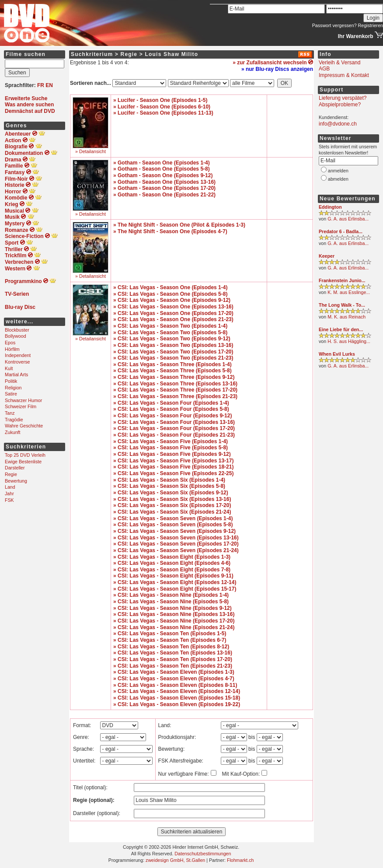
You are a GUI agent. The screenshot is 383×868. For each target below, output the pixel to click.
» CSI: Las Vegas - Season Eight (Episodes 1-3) (172, 557)
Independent (18, 355)
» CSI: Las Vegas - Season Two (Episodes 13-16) (173, 345)
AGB (324, 69)
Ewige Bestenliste (23, 462)
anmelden (338, 171)
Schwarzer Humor (23, 400)
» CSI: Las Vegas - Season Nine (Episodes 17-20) (174, 621)
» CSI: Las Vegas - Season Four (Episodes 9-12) (172, 416)
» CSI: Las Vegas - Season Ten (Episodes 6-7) (170, 640)
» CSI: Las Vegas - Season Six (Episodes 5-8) (169, 486)
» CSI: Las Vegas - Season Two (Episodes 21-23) (173, 358)
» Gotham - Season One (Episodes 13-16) (164, 182)
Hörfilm (12, 349)
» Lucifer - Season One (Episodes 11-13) (163, 113)
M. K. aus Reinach (346, 317)
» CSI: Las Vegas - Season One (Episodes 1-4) (170, 287)
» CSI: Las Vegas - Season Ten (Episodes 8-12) (171, 647)
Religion (13, 388)
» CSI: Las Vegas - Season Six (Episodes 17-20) (172, 505)
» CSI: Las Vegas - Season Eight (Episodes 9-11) (173, 576)
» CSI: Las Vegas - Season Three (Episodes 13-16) (175, 384)
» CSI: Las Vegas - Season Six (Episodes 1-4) (169, 480)
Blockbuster (17, 330)
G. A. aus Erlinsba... (348, 219)
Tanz (10, 413)
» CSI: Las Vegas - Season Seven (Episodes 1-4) (173, 518)
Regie (11, 474)
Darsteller (15, 468)
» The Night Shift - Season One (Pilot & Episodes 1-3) (179, 225)
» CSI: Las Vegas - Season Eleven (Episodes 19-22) (177, 704)
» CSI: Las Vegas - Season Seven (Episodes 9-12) (174, 531)
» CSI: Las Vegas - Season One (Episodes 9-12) (172, 300)
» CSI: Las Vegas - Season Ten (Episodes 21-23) (173, 666)
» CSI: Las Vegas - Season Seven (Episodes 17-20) (176, 544)
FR (41, 85)
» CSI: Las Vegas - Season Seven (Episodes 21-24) (176, 550)
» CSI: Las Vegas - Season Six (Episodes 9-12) (171, 493)
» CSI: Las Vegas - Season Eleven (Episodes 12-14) (177, 691)
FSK (9, 500)
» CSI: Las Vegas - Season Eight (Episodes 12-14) (175, 582)
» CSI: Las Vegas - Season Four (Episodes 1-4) (171, 403)
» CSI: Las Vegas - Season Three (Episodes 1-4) (172, 364)
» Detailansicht (91, 151)
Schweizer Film (21, 406)
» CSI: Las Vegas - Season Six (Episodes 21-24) (172, 512)
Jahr (9, 493)
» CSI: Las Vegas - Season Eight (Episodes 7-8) (172, 570)
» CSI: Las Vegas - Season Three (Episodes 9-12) (174, 377)
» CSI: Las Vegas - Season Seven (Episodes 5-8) (173, 525)
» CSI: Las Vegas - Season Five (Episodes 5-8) (171, 448)
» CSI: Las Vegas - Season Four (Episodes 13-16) (174, 422)
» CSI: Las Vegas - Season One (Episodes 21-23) (173, 319)
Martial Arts (16, 374)
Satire (11, 394)
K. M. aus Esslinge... (349, 292)
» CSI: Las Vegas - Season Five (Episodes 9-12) (172, 454)
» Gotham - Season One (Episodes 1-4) (162, 163)
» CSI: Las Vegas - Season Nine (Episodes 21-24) (174, 627)
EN (49, 85)
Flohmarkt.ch (240, 860)
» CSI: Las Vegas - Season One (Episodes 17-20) (173, 313)
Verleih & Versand (339, 63)
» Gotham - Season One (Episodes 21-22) (164, 195)
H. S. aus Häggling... (349, 341)
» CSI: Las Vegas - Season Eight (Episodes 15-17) (175, 589)
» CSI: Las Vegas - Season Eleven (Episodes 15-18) (177, 698)
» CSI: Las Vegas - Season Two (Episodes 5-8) (170, 332)
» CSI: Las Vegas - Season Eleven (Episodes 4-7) (174, 679)
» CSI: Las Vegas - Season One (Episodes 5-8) (170, 294)
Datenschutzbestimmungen (203, 854)
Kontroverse (17, 362)
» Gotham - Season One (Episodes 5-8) (162, 169)
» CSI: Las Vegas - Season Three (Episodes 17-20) (175, 390)
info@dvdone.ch (338, 124)
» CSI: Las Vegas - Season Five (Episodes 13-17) (173, 461)
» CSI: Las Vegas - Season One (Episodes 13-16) (173, 307)
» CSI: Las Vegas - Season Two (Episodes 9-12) (172, 339)
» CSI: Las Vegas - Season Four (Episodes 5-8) (171, 409)
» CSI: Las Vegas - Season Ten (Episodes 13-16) (173, 653)
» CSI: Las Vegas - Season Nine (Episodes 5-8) (171, 602)
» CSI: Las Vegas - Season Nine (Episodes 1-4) (171, 595)
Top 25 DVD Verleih (25, 455)
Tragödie (14, 420)
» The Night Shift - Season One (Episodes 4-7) (170, 231)
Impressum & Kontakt (344, 75)
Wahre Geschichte (24, 426)
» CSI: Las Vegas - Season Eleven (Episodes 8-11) (175, 685)
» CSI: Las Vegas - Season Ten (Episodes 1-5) (170, 633)
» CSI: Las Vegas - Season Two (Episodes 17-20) (173, 352)
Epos (10, 343)
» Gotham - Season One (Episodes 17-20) (164, 188)
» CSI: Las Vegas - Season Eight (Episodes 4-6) (172, 563)
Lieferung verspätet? (343, 98)
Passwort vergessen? (334, 25)
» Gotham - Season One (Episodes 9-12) (163, 175)
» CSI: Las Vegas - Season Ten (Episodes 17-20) (173, 659)
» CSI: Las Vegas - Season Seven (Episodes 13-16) (176, 538)
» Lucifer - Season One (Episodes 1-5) (160, 100)
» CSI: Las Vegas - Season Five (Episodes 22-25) (173, 473)
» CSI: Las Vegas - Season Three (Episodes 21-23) (175, 396)
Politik (11, 381)
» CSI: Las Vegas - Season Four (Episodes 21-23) (174, 435)
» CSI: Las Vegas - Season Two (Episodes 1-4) (170, 326)
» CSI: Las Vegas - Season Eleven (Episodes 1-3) (174, 672)
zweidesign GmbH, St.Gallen (175, 860)
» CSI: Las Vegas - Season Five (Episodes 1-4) (171, 441)
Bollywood (16, 336)
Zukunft (13, 432)
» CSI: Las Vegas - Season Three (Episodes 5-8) (172, 371)
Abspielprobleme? (340, 105)
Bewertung (16, 481)
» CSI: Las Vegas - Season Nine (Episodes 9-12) (172, 608)
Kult (9, 368)
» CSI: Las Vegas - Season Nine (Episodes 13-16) (174, 614)
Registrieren (371, 25)
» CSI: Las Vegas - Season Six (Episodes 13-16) (172, 499)
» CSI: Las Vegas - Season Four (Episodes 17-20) (174, 428)
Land (10, 487)
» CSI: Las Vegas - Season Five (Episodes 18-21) (173, 467)
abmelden (338, 179)
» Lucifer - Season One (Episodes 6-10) (162, 107)
